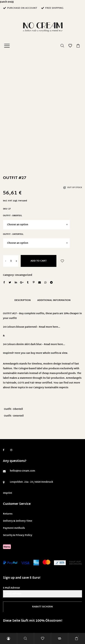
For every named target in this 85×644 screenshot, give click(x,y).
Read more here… (50, 327)
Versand (23, 201)
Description (23, 300)
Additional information (54, 300)
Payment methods (14, 528)
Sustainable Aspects (56, 388)
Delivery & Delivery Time (18, 521)
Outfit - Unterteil (13, 234)
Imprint (7, 493)
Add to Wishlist (62, 261)
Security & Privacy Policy (18, 535)
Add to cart (39, 261)
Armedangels (74, 378)
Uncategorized (24, 275)
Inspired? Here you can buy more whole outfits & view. (35, 353)
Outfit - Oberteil (13, 216)
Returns (8, 514)
